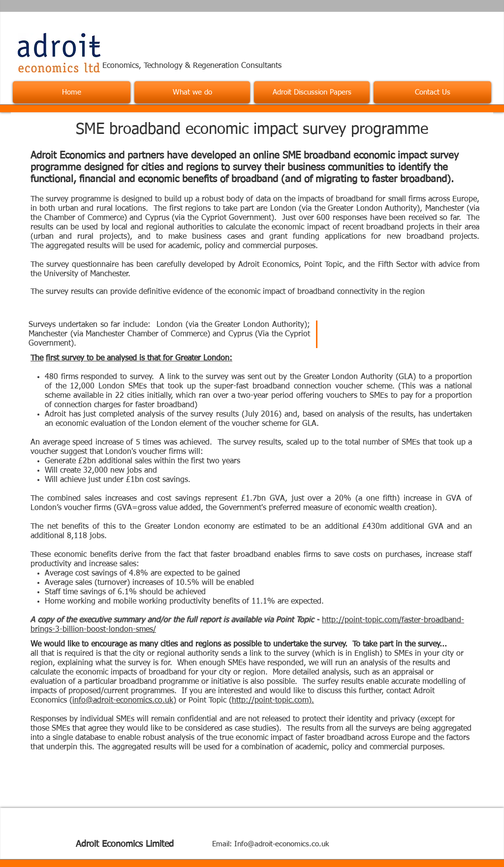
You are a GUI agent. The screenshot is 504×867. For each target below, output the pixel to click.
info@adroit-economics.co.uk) (124, 701)
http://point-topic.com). (273, 701)
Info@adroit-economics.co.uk (282, 844)
